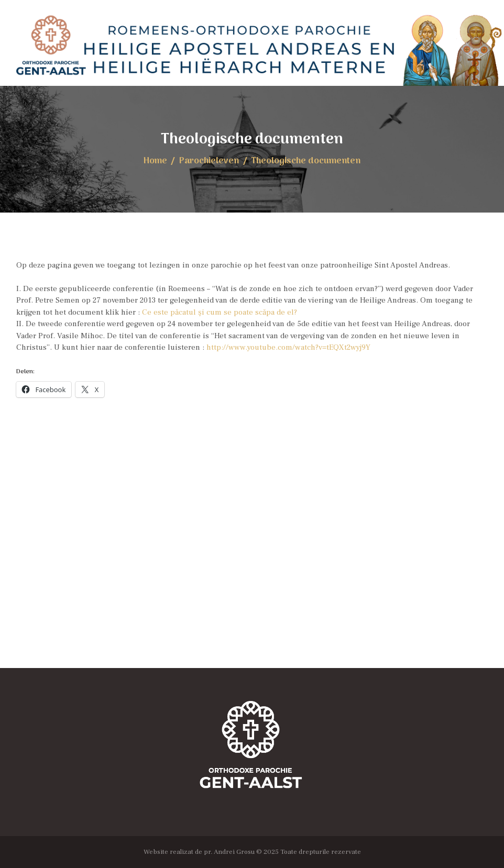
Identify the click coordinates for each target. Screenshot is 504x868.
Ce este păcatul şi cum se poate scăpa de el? (220, 312)
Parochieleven (209, 161)
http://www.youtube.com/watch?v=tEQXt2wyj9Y (288, 347)
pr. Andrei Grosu (229, 852)
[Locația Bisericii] (252, 563)
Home (155, 161)
